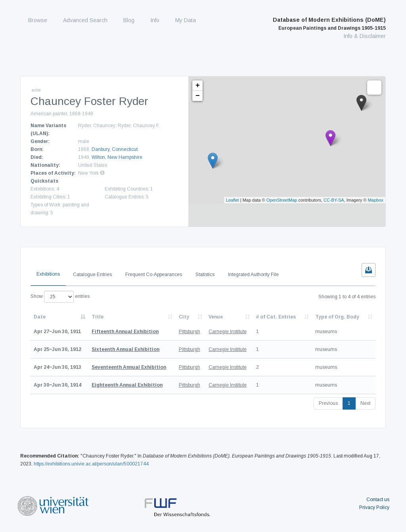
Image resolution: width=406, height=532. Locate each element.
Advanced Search (85, 20)
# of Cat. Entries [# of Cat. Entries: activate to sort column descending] (276, 317)
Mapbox (376, 200)
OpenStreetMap (282, 200)
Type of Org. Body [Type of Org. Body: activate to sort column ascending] (337, 317)
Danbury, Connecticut (115, 149)
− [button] (198, 96)
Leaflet (233, 200)
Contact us (378, 500)
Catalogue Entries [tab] (92, 275)
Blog (129, 20)
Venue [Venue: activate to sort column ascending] (216, 317)
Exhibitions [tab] (48, 274)
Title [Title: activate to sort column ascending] (98, 317)
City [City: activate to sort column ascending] (184, 317)
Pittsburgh (190, 332)
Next (365, 403)
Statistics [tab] (205, 275)
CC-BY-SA (334, 200)
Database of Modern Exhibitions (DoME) (329, 24)
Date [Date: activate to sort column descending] (40, 317)
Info (155, 20)
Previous (328, 403)
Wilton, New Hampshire (117, 157)
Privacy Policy (374, 507)
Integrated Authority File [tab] (253, 275)
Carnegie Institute (228, 332)
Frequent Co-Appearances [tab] (154, 275)
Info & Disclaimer (365, 36)
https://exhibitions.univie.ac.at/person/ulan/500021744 (91, 464)
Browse (38, 20)
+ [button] (198, 86)
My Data (186, 20)
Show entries (60, 297)
